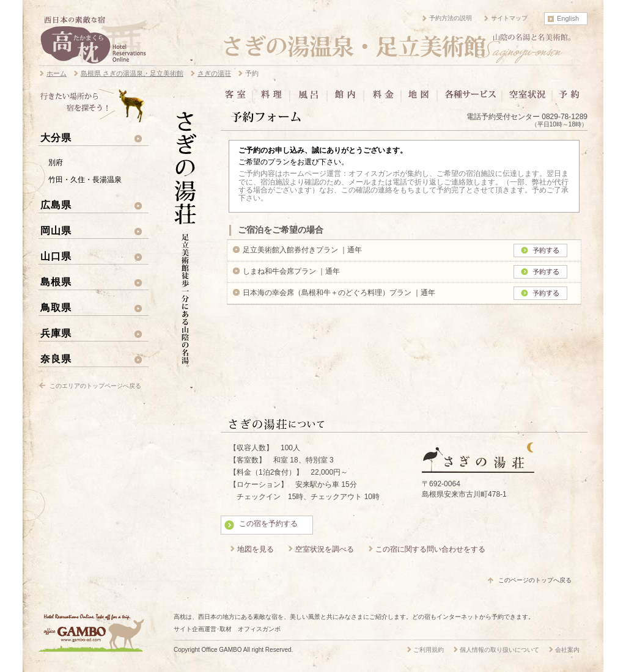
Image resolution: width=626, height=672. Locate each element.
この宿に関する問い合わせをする (430, 549)
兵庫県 (56, 333)
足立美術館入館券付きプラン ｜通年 (302, 250)
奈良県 (56, 359)
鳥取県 (56, 307)
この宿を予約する (268, 524)
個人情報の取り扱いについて (499, 650)
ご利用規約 (429, 650)
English (568, 18)
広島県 (56, 205)
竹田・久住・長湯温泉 (85, 180)
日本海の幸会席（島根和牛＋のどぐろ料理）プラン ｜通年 (339, 293)
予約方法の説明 (451, 18)
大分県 (56, 137)
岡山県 (56, 230)
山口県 (56, 256)
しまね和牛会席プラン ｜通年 (291, 271)
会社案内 (567, 650)
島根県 (56, 282)
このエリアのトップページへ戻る (95, 386)
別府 (56, 163)
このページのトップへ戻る (535, 580)
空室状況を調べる (325, 549)
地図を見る (256, 549)
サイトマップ (509, 18)
